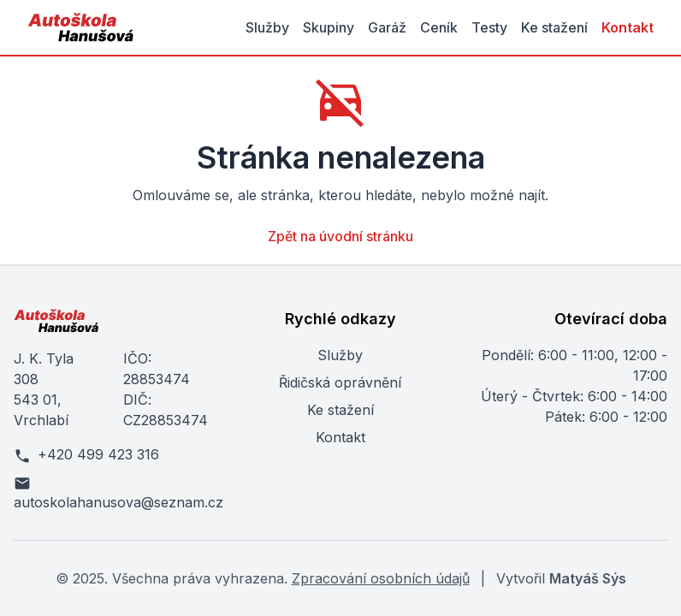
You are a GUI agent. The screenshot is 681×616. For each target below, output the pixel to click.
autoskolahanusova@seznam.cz (113, 493)
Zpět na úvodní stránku (340, 236)
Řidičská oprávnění (340, 382)
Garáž (387, 27)
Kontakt (628, 27)
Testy (489, 27)
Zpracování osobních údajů (381, 578)
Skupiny (329, 27)
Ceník (439, 27)
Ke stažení (554, 27)
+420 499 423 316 (86, 455)
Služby (267, 27)
